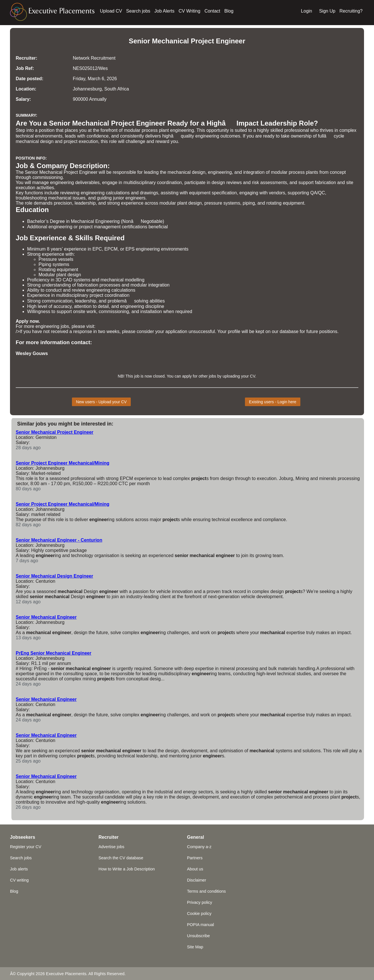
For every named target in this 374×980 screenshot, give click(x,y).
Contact (212, 11)
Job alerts (19, 869)
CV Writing (190, 11)
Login (306, 11)
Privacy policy (200, 902)
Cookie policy (199, 914)
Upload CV (111, 11)
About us (195, 869)
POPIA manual (200, 925)
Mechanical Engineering (95, 221)
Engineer (231, 41)
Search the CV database (121, 858)
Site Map (195, 947)
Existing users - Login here (273, 402)
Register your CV (26, 847)
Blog (229, 11)
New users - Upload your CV (101, 402)
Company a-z (199, 847)
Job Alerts (164, 11)
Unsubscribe (198, 936)
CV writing (19, 880)
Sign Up (327, 11)
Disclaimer (197, 880)
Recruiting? (351, 11)
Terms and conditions (206, 891)
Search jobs (138, 11)
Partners (195, 858)
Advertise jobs (111, 847)
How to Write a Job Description (127, 869)
